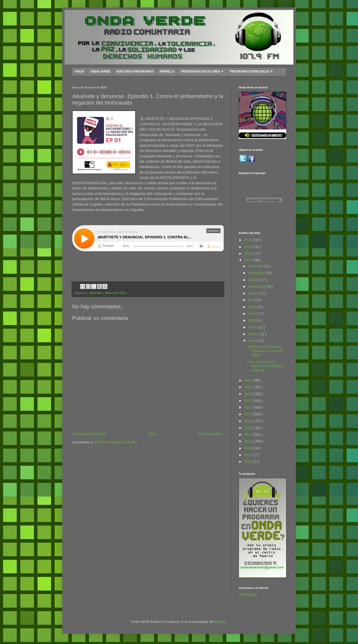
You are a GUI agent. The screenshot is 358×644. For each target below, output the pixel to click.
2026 (248, 240)
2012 (248, 448)
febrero (254, 334)
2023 (248, 260)
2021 (248, 387)
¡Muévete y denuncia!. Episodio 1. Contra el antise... (265, 351)
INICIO (80, 72)
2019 (248, 401)
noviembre (257, 273)
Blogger (220, 622)
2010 (248, 462)
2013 (248, 441)
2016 (248, 421)
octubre (254, 280)
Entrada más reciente (90, 434)
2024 (248, 253)
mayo (253, 314)
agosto (254, 293)
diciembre (256, 266)
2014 (248, 434)
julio (252, 300)
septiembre (257, 286)
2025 (248, 247)
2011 (248, 455)
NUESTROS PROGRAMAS (135, 72)
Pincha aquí (248, 594)
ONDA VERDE (100, 72)
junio (252, 307)
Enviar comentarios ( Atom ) (116, 442)
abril (252, 320)
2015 (248, 428)
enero (253, 341)
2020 (248, 394)
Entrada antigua (210, 434)
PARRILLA (167, 72)
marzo (253, 327)
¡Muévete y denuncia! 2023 (108, 293)
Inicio (152, 434)
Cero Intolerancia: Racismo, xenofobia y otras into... (266, 366)
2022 (248, 380)
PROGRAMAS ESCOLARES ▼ (202, 72)
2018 (248, 407)
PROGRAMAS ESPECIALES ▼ (252, 72)
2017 (248, 414)
